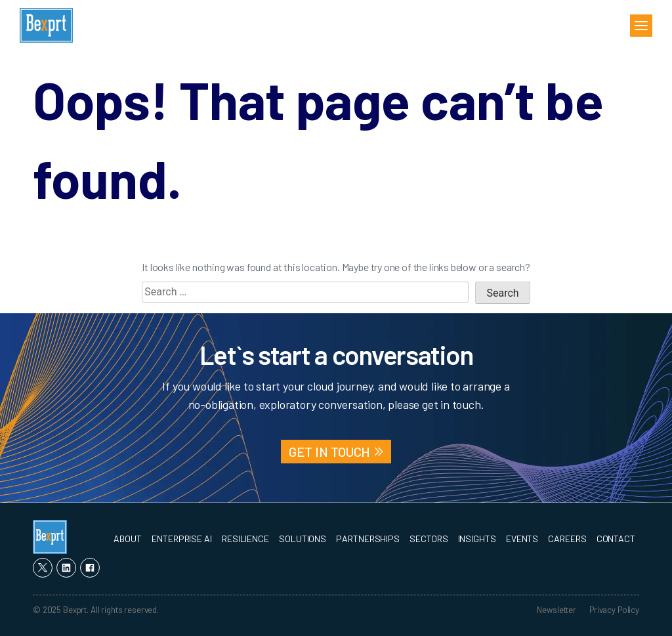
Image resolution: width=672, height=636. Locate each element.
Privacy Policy (614, 610)
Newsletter (556, 610)
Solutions (303, 539)
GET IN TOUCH (330, 452)
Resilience (245, 539)
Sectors (429, 539)
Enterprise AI (182, 539)
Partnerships (368, 539)
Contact (616, 539)
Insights (477, 539)
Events (522, 539)
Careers (567, 539)
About (128, 539)
